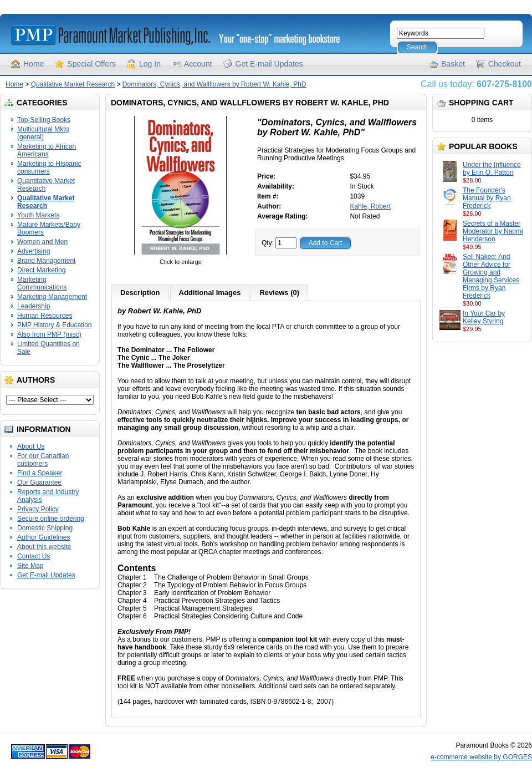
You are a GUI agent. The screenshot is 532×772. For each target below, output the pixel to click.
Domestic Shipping (45, 528)
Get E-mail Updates (269, 64)
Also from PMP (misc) (49, 334)
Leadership (34, 306)
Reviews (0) (279, 293)
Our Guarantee (39, 482)
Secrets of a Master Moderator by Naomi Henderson (493, 231)
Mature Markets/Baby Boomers (49, 228)
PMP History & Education (55, 325)
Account (198, 64)
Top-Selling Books (44, 120)
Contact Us (34, 556)
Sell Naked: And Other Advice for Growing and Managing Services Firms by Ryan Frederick (491, 276)
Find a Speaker (40, 473)
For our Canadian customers (43, 460)
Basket (453, 64)
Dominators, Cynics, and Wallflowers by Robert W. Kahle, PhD (214, 84)
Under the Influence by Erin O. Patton (492, 169)
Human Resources (45, 316)
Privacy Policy (38, 509)
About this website (44, 547)
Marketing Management (52, 297)
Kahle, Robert (370, 206)
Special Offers (91, 64)
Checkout (505, 64)
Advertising (34, 251)
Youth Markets (38, 215)
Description (140, 293)
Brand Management (46, 261)
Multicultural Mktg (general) (43, 133)
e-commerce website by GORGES (481, 757)
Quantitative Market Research (46, 185)
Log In (150, 64)
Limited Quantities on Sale (48, 348)
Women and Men (42, 242)
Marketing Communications (42, 283)
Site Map (30, 566)
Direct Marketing (41, 270)
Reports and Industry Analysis (48, 496)
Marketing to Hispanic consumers (49, 167)
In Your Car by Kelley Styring (484, 317)
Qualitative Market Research (73, 84)
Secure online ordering (51, 519)
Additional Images (210, 293)
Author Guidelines (44, 537)
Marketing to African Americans (47, 150)
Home (34, 64)
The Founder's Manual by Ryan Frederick (487, 198)
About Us (31, 446)
